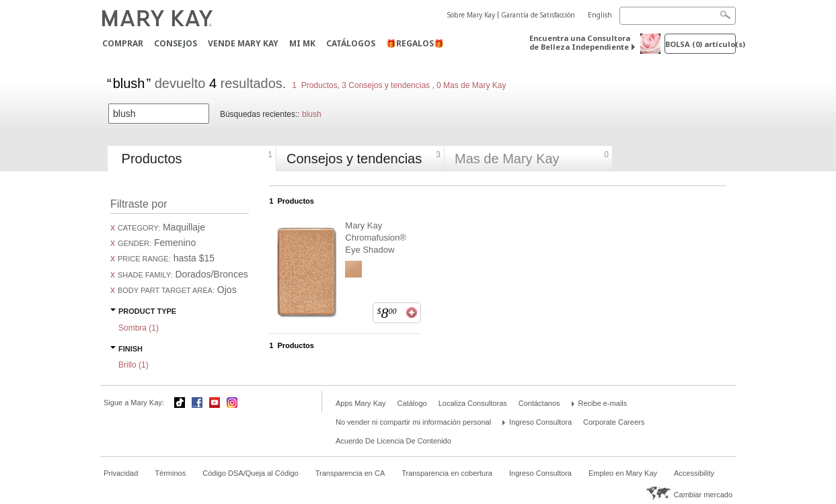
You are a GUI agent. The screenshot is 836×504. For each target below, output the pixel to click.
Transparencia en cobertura (447, 473)
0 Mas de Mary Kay (470, 85)
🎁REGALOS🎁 (415, 43)
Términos (170, 473)
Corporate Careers (614, 422)
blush (312, 114)
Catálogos (351, 43)
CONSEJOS (176, 43)
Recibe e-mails (603, 403)
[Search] (678, 16)
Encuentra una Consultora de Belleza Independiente (580, 42)
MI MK (302, 43)
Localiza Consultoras (473, 403)
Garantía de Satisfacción (538, 15)
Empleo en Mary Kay (623, 473)
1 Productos (314, 85)
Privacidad (121, 473)
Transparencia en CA (350, 473)
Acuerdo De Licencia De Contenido (393, 441)
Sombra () (139, 328)
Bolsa (700, 44)
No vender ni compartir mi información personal (413, 422)
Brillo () (134, 365)
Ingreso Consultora (540, 422)
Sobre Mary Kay (471, 15)
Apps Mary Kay (361, 403)
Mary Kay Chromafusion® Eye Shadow (376, 238)
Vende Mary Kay (243, 43)
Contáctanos (539, 403)
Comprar (123, 43)
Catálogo (412, 403)
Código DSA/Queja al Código (250, 473)
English (600, 15)
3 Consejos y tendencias (386, 85)
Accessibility (694, 473)
